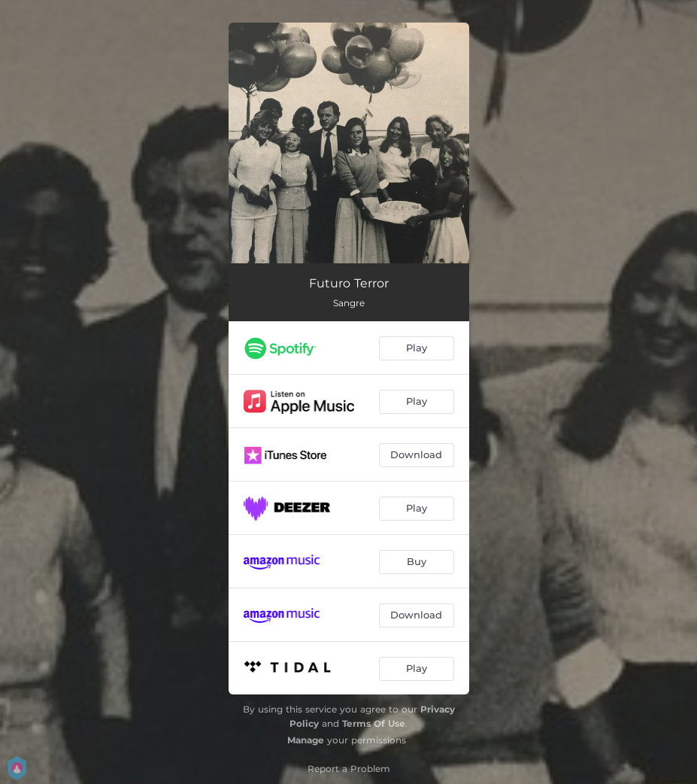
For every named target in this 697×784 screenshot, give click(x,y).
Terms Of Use (374, 723)
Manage (306, 740)
